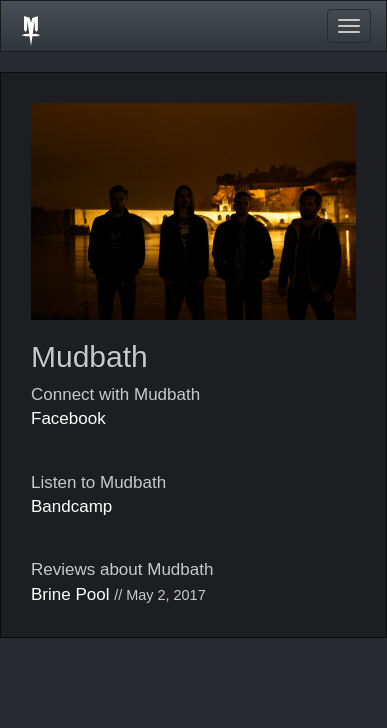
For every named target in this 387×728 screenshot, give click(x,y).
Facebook (68, 418)
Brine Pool (70, 594)
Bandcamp (71, 506)
